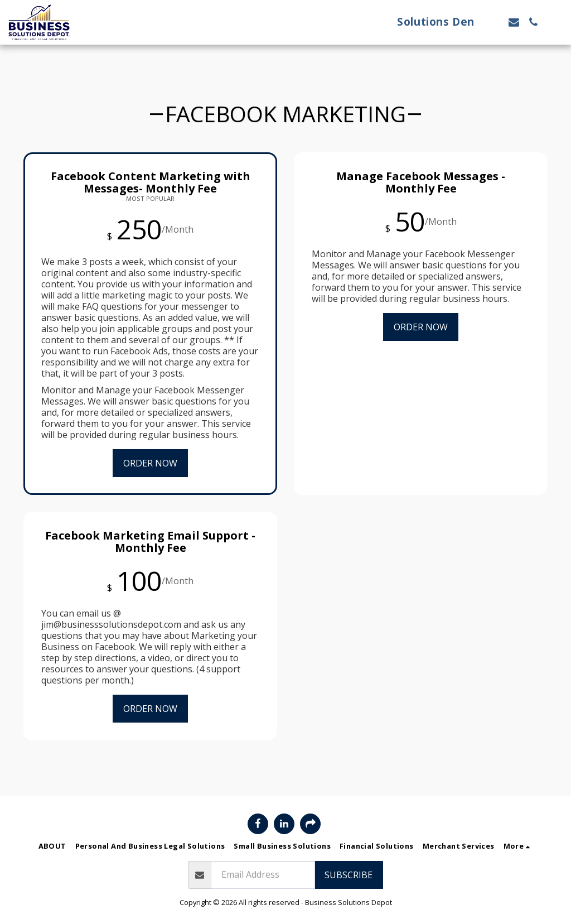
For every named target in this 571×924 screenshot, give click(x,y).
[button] (494, 22)
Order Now (150, 463)
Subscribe (349, 875)
